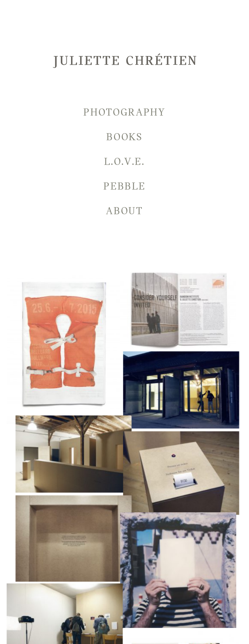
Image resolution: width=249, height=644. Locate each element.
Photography (124, 112)
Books (124, 137)
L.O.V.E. (124, 162)
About (124, 211)
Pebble (124, 186)
